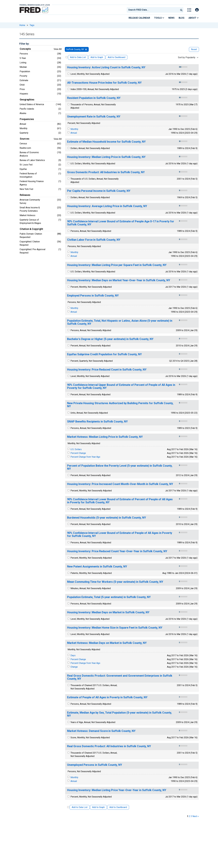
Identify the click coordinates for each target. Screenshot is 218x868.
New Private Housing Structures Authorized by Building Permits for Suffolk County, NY (120, 405)
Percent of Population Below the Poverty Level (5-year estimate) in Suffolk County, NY (120, 467)
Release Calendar (139, 18)
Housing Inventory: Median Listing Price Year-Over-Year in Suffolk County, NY (117, 790)
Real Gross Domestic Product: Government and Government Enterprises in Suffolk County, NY (120, 677)
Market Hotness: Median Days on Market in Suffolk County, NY (107, 643)
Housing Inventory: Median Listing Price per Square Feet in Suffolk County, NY (117, 265)
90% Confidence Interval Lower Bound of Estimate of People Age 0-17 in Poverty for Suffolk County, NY (121, 223)
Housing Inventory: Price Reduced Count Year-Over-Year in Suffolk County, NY (117, 551)
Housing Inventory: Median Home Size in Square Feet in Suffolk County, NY (115, 628)
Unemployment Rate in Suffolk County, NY (94, 117)
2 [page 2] (189, 816)
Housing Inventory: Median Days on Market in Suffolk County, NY (108, 612)
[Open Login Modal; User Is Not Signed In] (197, 10)
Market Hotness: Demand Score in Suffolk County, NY (101, 731)
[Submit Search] (181, 10)
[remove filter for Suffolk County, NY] (86, 49)
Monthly (74, 129)
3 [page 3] (191, 816)
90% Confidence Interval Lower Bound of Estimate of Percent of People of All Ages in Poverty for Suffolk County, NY (120, 501)
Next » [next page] (196, 816)
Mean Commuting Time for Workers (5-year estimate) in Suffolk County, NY (115, 582)
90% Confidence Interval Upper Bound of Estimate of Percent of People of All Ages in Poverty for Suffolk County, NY (121, 386)
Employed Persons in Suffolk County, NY (93, 296)
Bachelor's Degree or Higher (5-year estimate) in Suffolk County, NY (110, 339)
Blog (182, 18)
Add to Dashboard (117, 57)
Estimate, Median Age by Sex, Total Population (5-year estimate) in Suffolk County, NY (119, 714)
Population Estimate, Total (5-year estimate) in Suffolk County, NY (109, 597)
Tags (32, 25)
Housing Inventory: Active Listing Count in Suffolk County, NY (106, 67)
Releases (25, 195)
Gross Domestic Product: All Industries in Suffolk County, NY (106, 172)
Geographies (27, 100)
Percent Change (78, 453)
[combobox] (153, 10)
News (171, 18)
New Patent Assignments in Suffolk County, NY (97, 567)
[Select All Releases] (67, 57)
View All (58, 49)
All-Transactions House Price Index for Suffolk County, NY (104, 83)
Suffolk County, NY (75, 49)
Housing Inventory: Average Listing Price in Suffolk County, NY (107, 206)
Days (73, 655)
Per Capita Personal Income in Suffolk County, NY (99, 191)
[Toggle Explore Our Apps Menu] (189, 10)
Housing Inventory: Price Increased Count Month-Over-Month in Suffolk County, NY (120, 484)
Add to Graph (97, 57)
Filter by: (24, 44)
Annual (74, 133)
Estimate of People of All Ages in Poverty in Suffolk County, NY (107, 697)
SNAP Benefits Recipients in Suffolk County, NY (97, 422)
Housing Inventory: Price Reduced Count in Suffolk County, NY (107, 370)
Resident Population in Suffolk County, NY (94, 98)
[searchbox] (153, 10)
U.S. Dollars (76, 449)
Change (74, 667)
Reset (194, 49)
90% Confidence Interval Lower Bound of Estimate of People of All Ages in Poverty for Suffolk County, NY (120, 534)
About (194, 18)
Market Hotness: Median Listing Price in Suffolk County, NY (105, 437)
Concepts (25, 49)
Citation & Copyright (31, 229)
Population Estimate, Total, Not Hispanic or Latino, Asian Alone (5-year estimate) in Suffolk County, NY (120, 322)
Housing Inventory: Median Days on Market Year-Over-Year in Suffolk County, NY (119, 280)
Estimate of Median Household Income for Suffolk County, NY (106, 142)
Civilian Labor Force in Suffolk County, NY (94, 240)
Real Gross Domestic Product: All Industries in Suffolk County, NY (109, 746)
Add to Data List (78, 57)
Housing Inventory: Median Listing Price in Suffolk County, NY (106, 157)
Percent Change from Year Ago (85, 457)
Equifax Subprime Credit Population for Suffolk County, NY (104, 354)
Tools (159, 18)
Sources (25, 139)
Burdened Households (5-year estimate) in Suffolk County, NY (107, 518)
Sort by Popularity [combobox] (187, 57)
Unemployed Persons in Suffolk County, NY (95, 765)
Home (22, 25)
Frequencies (27, 119)
